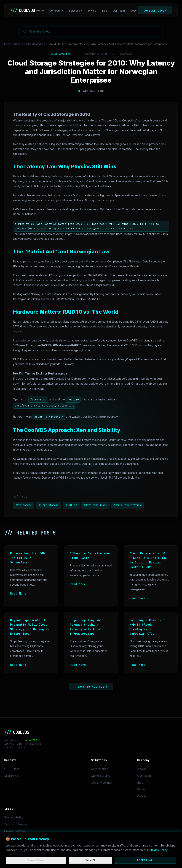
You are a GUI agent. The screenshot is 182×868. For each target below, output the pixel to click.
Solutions (74, 11)
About (141, 769)
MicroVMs (11, 776)
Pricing (92, 11)
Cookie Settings (36, 860)
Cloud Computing (35, 44)
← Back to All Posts (91, 687)
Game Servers (101, 776)
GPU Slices (12, 769)
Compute (55, 11)
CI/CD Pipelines (101, 783)
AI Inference (100, 769)
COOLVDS (23, 10)
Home (40, 11)
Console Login (155, 11)
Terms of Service (16, 824)
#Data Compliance (95, 505)
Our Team (119, 11)
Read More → (20, 594)
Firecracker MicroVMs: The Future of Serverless (29, 558)
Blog (105, 11)
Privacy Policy (159, 850)
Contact (142, 796)
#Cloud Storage (49, 505)
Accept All (146, 860)
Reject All (90, 860)
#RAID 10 (71, 505)
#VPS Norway (24, 505)
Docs (134, 11)
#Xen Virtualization (127, 505)
